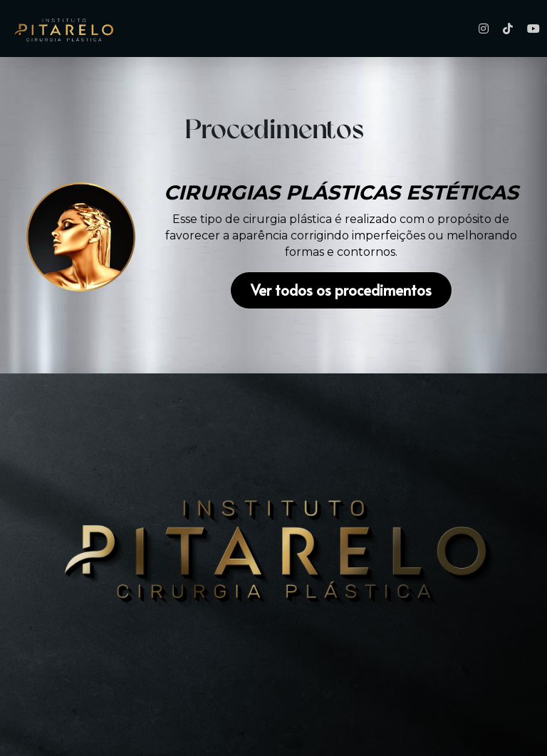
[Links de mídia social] (484, 29)
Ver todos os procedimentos (341, 291)
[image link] (81, 237)
